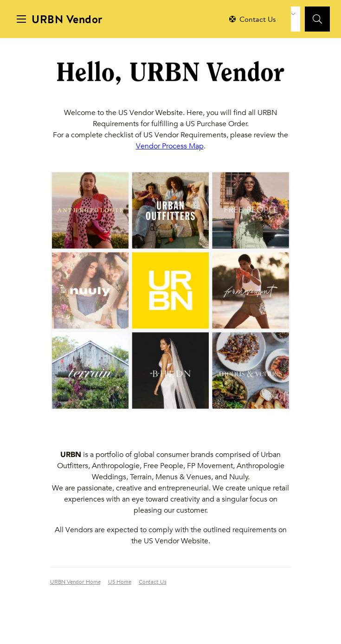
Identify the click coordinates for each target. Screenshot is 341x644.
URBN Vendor (67, 20)
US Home (120, 582)
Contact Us (153, 582)
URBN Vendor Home (75, 582)
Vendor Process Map (170, 146)
